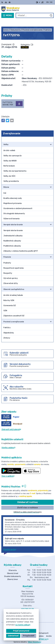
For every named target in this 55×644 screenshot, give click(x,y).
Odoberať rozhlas (28, 495)
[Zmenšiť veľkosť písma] (39, 2)
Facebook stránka (28, 607)
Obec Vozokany (35, 635)
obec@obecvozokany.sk (28, 605)
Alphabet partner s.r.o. (39, 632)
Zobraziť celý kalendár (11, 423)
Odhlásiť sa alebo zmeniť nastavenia (28, 505)
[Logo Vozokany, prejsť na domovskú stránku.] (27, 9)
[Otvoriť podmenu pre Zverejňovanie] (51, 132)
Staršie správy (10, 543)
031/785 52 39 (27, 602)
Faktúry (25, 40)
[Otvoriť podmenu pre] (51, 138)
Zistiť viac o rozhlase (27, 501)
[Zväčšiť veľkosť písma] (42, 2)
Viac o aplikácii (8, 469)
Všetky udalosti (8, 441)
